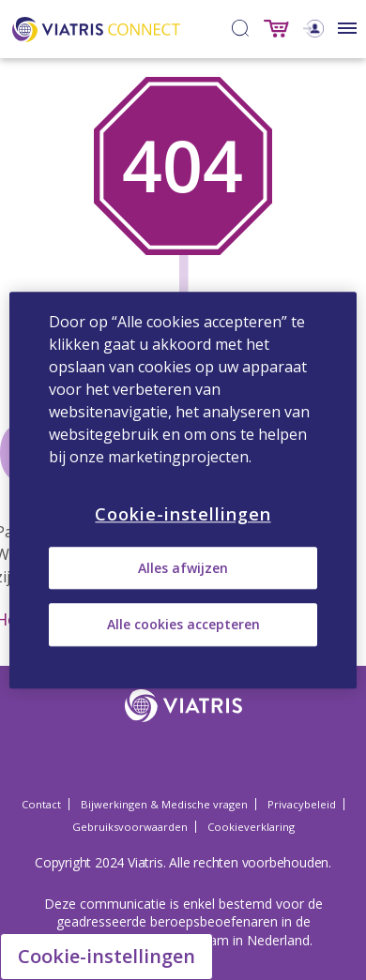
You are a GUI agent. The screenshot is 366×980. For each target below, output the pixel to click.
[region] (183, 490)
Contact (41, 804)
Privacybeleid (302, 804)
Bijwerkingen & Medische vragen (164, 804)
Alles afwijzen (183, 568)
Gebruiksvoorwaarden (130, 827)
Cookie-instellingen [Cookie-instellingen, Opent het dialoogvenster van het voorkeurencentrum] (183, 514)
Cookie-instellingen (107, 956)
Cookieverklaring (251, 827)
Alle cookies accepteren (183, 625)
